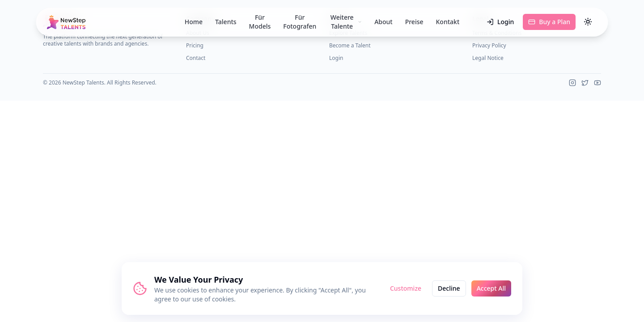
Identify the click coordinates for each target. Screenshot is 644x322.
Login (500, 22)
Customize (406, 288)
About (383, 22)
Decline (449, 288)
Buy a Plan (549, 22)
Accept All (491, 288)
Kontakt (448, 22)
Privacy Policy (489, 45)
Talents (226, 22)
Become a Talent (350, 45)
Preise (414, 22)
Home (194, 22)
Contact (196, 58)
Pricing (195, 45)
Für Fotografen (300, 22)
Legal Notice (488, 58)
